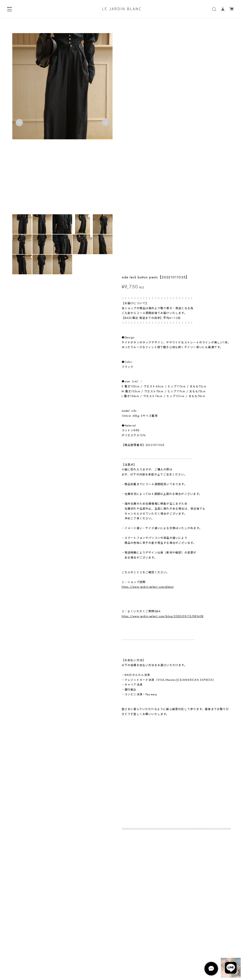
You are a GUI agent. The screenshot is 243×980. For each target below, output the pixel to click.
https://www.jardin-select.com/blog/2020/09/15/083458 (163, 376)
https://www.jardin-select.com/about (148, 347)
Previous (19, 124)
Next (103, 124)
